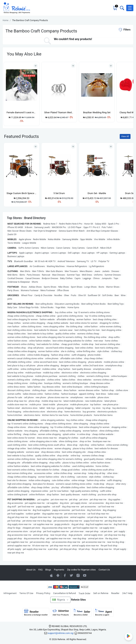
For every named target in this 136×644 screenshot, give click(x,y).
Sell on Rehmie (101, 593)
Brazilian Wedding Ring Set (97, 112)
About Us (31, 570)
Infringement (10, 593)
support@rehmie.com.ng (60, 633)
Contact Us (104, 570)
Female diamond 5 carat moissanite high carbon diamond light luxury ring (22, 112)
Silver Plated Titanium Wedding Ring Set (59, 112)
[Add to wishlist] (36, 147)
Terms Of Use (26, 593)
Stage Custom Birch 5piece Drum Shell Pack (22, 193)
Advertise (61, 612)
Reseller (115, 593)
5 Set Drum (59, 193)
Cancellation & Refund (64, 593)
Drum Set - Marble (97, 193)
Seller (82, 612)
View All (125, 136)
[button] (130, 8)
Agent (104, 612)
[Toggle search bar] (122, 8)
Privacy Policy (43, 593)
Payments (59, 570)
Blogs (48, 570)
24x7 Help (127, 593)
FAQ (40, 570)
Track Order (85, 593)
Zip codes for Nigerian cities (81, 570)
